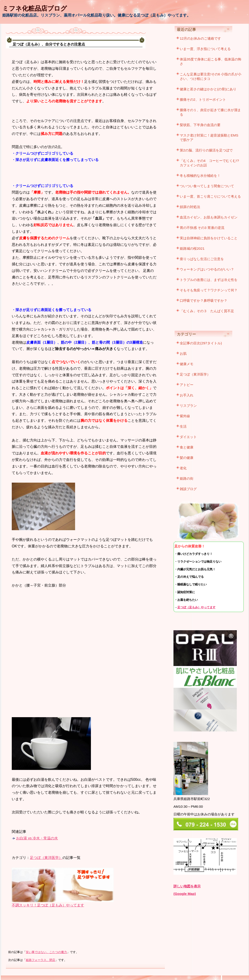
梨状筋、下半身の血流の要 (200, 125)
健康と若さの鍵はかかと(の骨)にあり (208, 89)
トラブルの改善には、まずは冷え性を (209, 280)
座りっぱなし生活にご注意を (202, 259)
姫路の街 (187, 478)
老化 (183, 468)
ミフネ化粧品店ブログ (35, 8)
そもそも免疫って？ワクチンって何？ (209, 290)
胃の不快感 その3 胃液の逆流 (202, 228)
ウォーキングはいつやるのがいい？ (207, 269)
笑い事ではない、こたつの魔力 (46, 952)
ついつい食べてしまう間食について (207, 186)
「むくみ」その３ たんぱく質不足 (207, 311)
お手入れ (187, 395)
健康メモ (187, 364)
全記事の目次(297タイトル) (201, 343)
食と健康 (187, 447)
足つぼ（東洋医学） (46, 858)
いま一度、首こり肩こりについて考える (210, 196)
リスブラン (188, 406)
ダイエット (188, 437)
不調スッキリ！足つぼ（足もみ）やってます (48, 905)
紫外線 (185, 416)
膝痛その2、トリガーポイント (203, 99)
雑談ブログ (188, 489)
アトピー (187, 385)
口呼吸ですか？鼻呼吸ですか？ (204, 301)
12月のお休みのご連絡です (200, 38)
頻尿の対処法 (190, 207)
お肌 (183, 353)
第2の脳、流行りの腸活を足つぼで (206, 150)
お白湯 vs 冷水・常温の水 (37, 838)
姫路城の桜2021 (192, 248)
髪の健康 (187, 458)
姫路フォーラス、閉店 (40, 960)
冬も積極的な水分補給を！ (200, 176)
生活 (183, 426)
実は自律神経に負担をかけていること (209, 238)
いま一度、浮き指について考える (205, 49)
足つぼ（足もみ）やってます (196, 607)
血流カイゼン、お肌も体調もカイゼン (209, 217)
